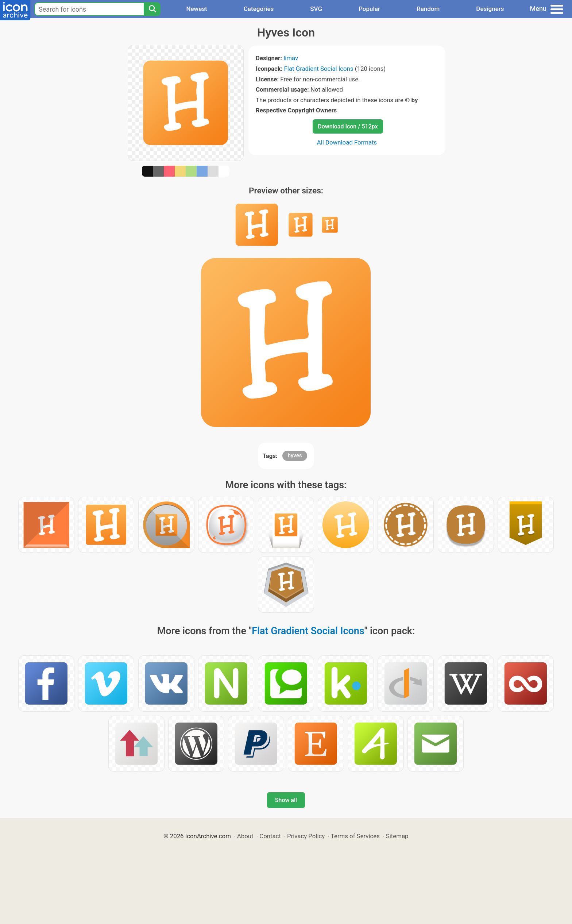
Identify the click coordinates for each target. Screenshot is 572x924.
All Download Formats (347, 142)
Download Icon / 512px (348, 126)
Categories (259, 9)
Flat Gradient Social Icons (319, 69)
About (245, 836)
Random (428, 9)
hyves (295, 455)
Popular (369, 9)
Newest (196, 9)
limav (291, 58)
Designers (490, 9)
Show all (286, 800)
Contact (270, 836)
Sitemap (397, 836)
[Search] (152, 9)
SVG (316, 9)
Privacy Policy (306, 836)
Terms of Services (355, 836)
